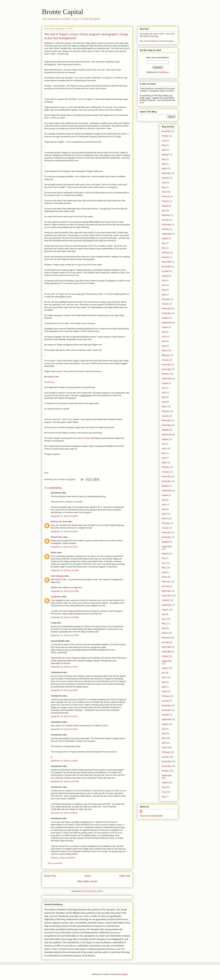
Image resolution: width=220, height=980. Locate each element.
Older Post (125, 876)
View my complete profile (151, 816)
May (164, 145)
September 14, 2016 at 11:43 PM (65, 635)
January (165, 220)
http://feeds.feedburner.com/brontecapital (157, 41)
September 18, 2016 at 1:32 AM (64, 761)
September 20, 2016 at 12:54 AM (65, 781)
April (164, 150)
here (76, 275)
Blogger (124, 974)
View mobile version (87, 881)
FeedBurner (164, 72)
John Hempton (57, 576)
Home (88, 876)
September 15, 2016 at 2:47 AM (64, 667)
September (167, 234)
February (166, 196)
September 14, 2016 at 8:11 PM (64, 547)
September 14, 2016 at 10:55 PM (65, 591)
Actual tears (49, 382)
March (165, 168)
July (164, 243)
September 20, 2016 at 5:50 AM (64, 813)
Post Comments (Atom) (93, 891)
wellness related (83, 438)
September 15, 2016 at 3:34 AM (64, 690)
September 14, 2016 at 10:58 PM (65, 617)
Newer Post (50, 876)
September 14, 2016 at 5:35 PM (64, 516)
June (164, 141)
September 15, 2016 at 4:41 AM (64, 716)
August (165, 206)
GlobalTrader (57, 537)
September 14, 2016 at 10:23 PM (65, 570)
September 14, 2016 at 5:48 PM (64, 531)
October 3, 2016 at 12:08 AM (63, 858)
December (166, 173)
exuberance (56, 597)
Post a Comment (55, 863)
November (166, 131)
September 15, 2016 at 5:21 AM (64, 729)
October (165, 136)
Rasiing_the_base (59, 521)
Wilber (54, 552)
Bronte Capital (62, 12)
